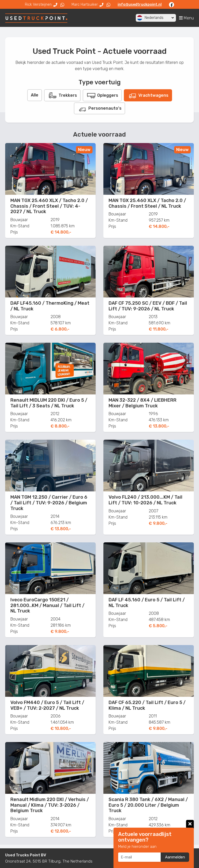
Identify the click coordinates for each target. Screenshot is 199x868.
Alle (35, 95)
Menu (186, 18)
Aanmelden (175, 857)
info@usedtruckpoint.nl (140, 5)
